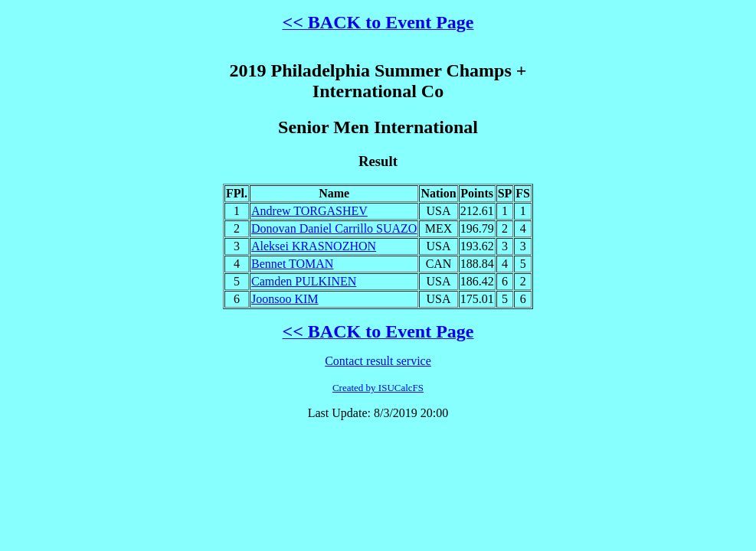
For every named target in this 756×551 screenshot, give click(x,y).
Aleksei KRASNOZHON (314, 246)
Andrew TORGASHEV (309, 211)
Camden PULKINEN (304, 281)
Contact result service (378, 361)
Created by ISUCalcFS (378, 388)
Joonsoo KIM (285, 299)
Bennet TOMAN (292, 264)
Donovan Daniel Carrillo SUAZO (334, 228)
